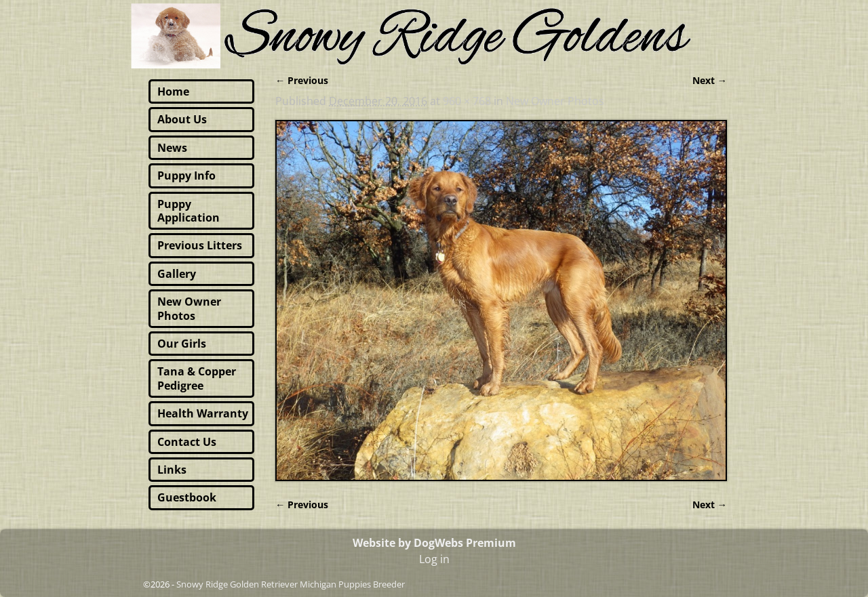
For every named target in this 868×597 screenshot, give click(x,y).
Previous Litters (200, 245)
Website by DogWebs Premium (434, 543)
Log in (434, 559)
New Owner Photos (555, 101)
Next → (710, 80)
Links (172, 470)
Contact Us (187, 442)
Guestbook (187, 497)
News (172, 148)
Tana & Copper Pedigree (197, 378)
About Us (182, 119)
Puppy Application (189, 211)
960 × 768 (467, 101)
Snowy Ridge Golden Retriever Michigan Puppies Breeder (291, 584)
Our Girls (182, 344)
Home (173, 91)
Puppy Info (186, 176)
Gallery (177, 274)
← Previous (302, 80)
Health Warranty (203, 413)
